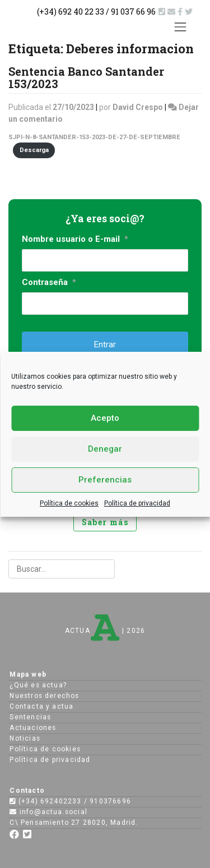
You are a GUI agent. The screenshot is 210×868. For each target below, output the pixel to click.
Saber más (105, 522)
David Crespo (138, 107)
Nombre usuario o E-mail (75, 239)
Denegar (105, 449)
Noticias (25, 738)
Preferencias (105, 480)
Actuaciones (33, 728)
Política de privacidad (137, 503)
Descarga (34, 150)
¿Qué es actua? (38, 685)
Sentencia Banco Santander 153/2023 (86, 77)
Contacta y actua (41, 706)
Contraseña (49, 282)
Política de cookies (69, 503)
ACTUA (92, 631)
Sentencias (30, 717)
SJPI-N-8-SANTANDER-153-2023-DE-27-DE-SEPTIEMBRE (94, 137)
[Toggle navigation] (181, 27)
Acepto (105, 418)
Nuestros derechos (44, 696)
